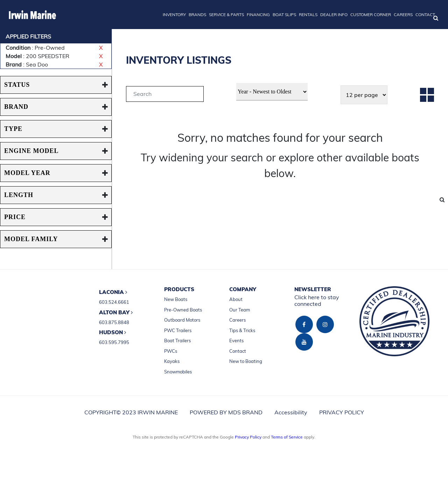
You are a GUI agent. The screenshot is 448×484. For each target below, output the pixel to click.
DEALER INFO (334, 15)
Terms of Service (287, 437)
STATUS (17, 85)
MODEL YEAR (27, 173)
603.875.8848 (114, 322)
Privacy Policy (248, 437)
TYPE (13, 129)
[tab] (165, 95)
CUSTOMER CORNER (371, 15)
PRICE (15, 217)
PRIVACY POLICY (342, 412)
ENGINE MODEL (31, 151)
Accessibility (291, 412)
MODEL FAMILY (31, 239)
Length (19, 195)
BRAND (16, 107)
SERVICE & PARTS (226, 15)
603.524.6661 (114, 302)
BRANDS (197, 15)
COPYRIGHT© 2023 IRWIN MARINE (131, 412)
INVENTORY (174, 15)
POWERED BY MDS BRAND (226, 412)
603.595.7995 (114, 342)
